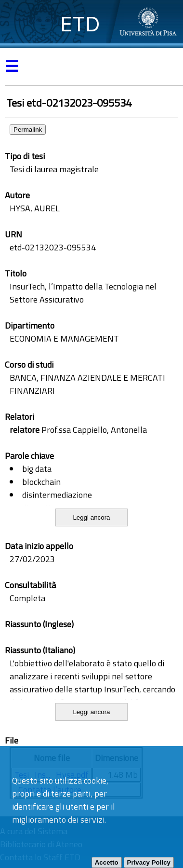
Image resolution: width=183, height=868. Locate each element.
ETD (80, 24)
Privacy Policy (149, 862)
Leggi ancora (91, 517)
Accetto (107, 862)
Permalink (28, 130)
